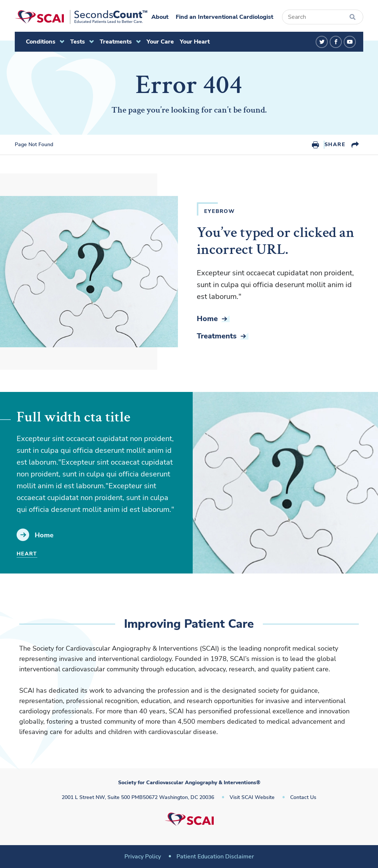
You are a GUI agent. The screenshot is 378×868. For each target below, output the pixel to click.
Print (315, 145)
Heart (27, 554)
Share (335, 144)
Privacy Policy (143, 857)
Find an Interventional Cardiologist (224, 17)
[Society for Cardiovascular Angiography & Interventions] (81, 17)
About (160, 17)
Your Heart (195, 42)
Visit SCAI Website (252, 797)
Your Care (160, 42)
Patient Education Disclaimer (215, 857)
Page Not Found (34, 145)
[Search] (323, 17)
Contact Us (303, 797)
